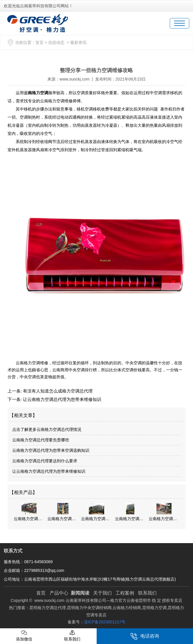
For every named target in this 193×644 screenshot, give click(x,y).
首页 (39, 42)
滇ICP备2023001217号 (105, 622)
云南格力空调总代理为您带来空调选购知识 (51, 450)
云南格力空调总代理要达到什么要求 (45, 461)
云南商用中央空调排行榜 (75, 370)
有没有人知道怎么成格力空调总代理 (57, 391)
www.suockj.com (74, 79)
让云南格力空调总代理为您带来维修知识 (62, 399)
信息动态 (56, 42)
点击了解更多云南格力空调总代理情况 (47, 429)
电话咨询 (145, 636)
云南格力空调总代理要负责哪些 (41, 440)
